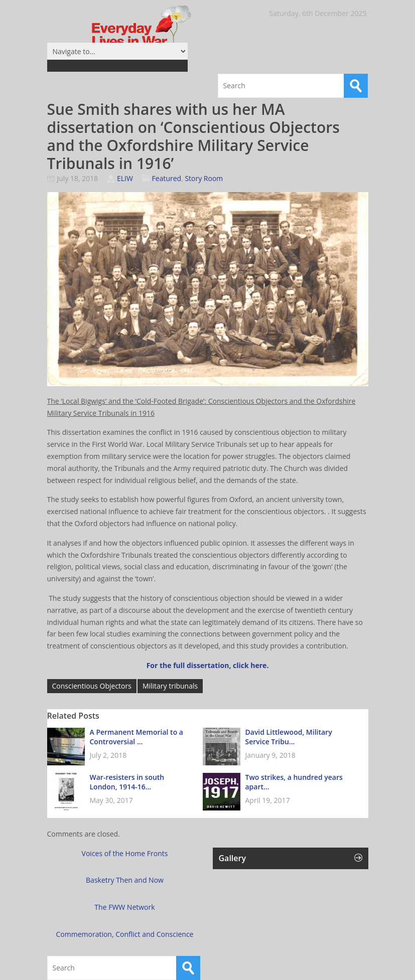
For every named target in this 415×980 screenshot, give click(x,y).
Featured (167, 178)
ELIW (125, 178)
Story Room (204, 178)
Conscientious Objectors (92, 686)
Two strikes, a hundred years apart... (294, 782)
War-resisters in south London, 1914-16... (127, 782)
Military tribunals (170, 686)
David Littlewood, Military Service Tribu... (289, 737)
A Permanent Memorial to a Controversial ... (136, 737)
